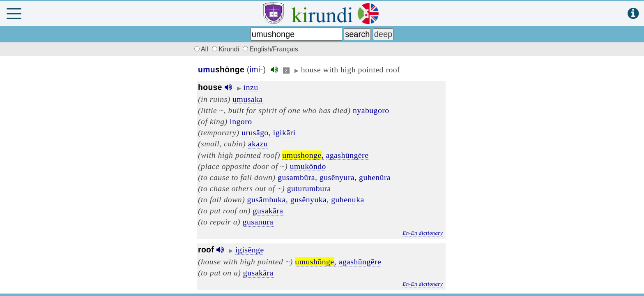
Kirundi (226, 49)
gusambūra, (297, 177)
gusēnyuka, (310, 199)
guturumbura (309, 188)
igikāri (284, 132)
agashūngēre (347, 155)
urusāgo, (256, 132)
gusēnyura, (338, 177)
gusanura (258, 222)
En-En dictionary (423, 233)
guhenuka (348, 199)
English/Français (270, 49)
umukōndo (308, 166)
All (200, 49)
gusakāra (268, 210)
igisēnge (250, 250)
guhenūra (375, 177)
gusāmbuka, (268, 199)
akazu (258, 143)
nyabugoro (371, 110)
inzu (251, 87)
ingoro (241, 121)
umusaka (247, 99)
